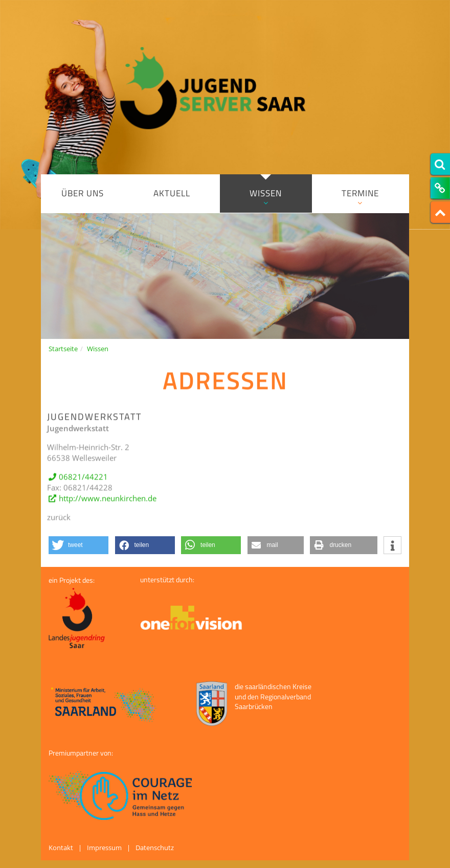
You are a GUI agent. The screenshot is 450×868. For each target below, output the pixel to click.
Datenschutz (155, 848)
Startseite (63, 349)
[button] (78, 545)
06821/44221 (83, 481)
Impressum (104, 848)
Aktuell (172, 193)
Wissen (266, 197)
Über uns (83, 193)
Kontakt (61, 848)
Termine (361, 197)
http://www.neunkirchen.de (108, 503)
